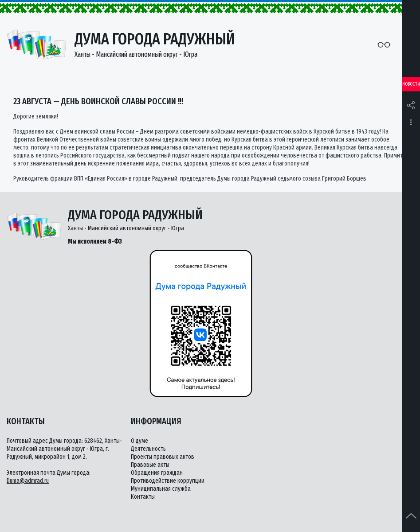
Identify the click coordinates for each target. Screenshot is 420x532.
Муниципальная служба (161, 489)
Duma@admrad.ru (28, 481)
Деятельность (148, 449)
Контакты (143, 497)
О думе (139, 441)
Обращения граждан (157, 473)
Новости (411, 84)
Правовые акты (150, 465)
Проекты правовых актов (163, 457)
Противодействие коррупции (168, 481)
